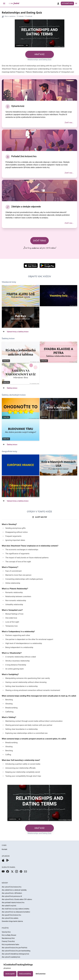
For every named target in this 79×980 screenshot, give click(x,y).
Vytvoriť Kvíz (67, 3)
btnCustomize (41, 977)
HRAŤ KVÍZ (39, 54)
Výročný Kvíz (6, 932)
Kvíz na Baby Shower (9, 935)
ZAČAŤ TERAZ (40, 241)
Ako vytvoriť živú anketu (10, 918)
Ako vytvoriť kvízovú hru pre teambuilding (16, 951)
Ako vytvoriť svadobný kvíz (11, 957)
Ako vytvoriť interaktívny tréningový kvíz (15, 954)
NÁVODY (5, 883)
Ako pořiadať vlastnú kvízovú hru (13, 903)
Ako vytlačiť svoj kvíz (9, 906)
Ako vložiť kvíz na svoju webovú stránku (16, 909)
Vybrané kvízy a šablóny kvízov (18, 332)
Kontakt (4, 849)
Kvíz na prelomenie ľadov (11, 944)
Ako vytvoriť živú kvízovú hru (12, 887)
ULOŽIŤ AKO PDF (39, 517)
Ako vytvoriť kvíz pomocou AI (12, 896)
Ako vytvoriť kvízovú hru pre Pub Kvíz (14, 948)
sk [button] (76, 3)
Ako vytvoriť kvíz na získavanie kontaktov (16, 912)
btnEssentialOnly (25, 977)
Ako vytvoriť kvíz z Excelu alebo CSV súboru (17, 899)
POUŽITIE (5, 928)
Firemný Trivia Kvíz (8, 941)
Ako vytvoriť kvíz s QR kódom (12, 893)
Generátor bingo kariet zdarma (12, 921)
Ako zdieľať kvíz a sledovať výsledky (14, 890)
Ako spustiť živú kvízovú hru (11, 915)
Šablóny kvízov (12, 388)
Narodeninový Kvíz (8, 938)
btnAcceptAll (10, 977)
